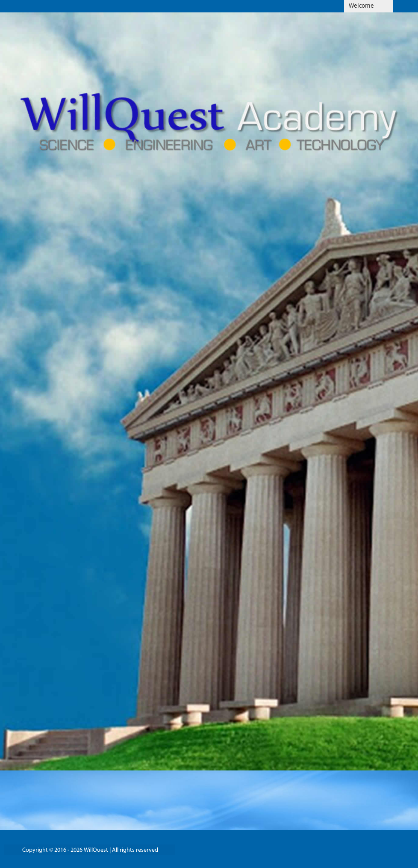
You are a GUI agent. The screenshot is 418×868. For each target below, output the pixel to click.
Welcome (361, 6)
